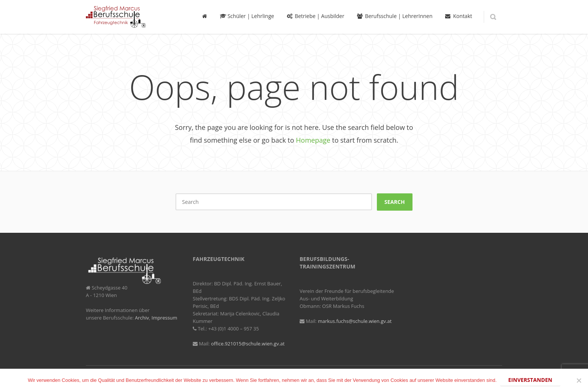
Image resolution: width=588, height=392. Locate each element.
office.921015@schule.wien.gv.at (248, 344)
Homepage (313, 140)
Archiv (142, 318)
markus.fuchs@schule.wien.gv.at (355, 321)
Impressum (164, 318)
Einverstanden (530, 380)
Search (395, 202)
